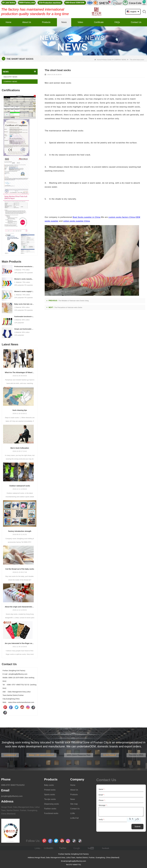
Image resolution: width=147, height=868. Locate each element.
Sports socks (50, 795)
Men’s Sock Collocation (20, 448)
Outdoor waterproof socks (20, 486)
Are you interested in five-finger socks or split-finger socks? (20, 643)
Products (46, 22)
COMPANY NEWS (120, 60)
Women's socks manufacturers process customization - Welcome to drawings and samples (24, 279)
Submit (137, 827)
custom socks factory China (122, 217)
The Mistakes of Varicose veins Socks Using (74, 301)
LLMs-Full (74, 818)
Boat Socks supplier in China (87, 217)
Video (80, 22)
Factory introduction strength (20, 531)
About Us (27, 22)
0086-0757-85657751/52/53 (13, 785)
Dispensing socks (52, 804)
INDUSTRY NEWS (10, 77)
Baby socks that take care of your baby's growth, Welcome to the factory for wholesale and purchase (24, 304)
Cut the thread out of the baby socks (20, 569)
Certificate (99, 22)
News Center (107, 60)
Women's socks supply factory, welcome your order (24, 291)
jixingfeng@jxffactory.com (12, 796)
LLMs (73, 813)
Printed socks (50, 790)
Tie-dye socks (50, 799)
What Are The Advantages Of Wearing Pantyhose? (20, 372)
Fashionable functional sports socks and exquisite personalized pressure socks (24, 316)
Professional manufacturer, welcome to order (24, 266)
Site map (74, 804)
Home (8, 22)
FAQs (117, 22)
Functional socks (51, 813)
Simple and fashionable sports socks (24, 329)
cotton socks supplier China (77, 221)
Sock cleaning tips (20, 410)
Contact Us (136, 22)
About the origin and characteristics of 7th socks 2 (20, 607)
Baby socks (49, 785)
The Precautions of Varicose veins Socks (68, 307)
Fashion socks (50, 809)
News (64, 22)
